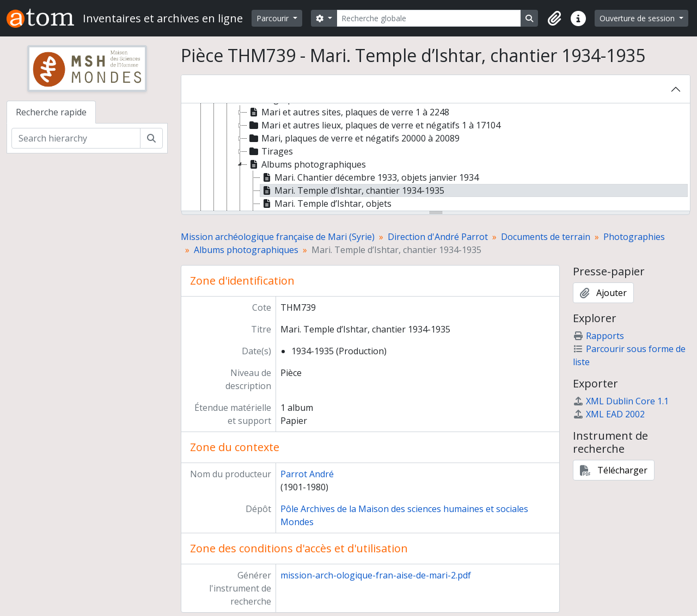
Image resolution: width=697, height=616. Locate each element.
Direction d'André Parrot (438, 237)
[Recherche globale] (429, 18)
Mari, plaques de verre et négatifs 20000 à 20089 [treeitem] (353, 138)
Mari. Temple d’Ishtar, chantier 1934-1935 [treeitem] (352, 190)
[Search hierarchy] (76, 138)
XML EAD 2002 (609, 414)
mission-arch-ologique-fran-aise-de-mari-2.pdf (376, 575)
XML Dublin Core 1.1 (621, 401)
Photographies (634, 237)
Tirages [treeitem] (270, 151)
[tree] (436, 158)
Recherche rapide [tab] (51, 112)
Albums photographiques (246, 250)
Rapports (598, 336)
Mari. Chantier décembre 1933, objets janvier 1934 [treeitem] (369, 177)
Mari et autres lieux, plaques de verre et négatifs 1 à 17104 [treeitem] (374, 125)
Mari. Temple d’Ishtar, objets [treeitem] (326, 204)
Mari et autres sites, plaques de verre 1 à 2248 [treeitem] (348, 112)
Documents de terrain (546, 237)
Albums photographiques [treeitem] (307, 164)
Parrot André (307, 474)
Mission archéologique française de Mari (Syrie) (278, 237)
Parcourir (274, 18)
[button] (554, 19)
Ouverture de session (638, 18)
